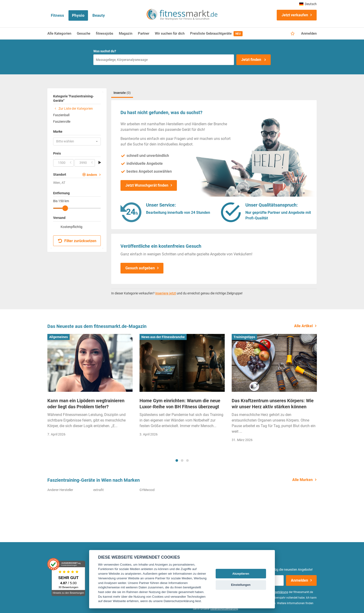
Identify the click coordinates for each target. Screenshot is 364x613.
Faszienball (61, 115)
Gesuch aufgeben (140, 268)
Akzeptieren (241, 574)
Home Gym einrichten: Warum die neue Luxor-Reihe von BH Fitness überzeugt (180, 404)
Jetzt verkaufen (295, 15)
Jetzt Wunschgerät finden (147, 185)
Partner (144, 33)
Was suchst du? (105, 51)
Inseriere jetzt (166, 293)
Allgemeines (58, 337)
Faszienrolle (62, 122)
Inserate (122, 93)
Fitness (57, 15)
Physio (78, 15)
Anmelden (309, 33)
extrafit (99, 490)
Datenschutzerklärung (224, 609)
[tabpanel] (90, 387)
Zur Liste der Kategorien (73, 109)
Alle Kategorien (59, 33)
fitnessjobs (105, 33)
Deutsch (308, 4)
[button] (77, 142)
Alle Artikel (303, 326)
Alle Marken (302, 480)
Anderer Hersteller (60, 490)
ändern (92, 175)
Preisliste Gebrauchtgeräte (216, 34)
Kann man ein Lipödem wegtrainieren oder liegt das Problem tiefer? (86, 404)
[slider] (65, 208)
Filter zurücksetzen (77, 241)
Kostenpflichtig (71, 227)
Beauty (99, 15)
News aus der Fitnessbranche (163, 337)
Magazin (126, 33)
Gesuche (84, 33)
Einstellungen (241, 585)
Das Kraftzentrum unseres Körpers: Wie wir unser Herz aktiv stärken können (273, 404)
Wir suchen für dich (170, 33)
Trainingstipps (244, 337)
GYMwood (147, 490)
